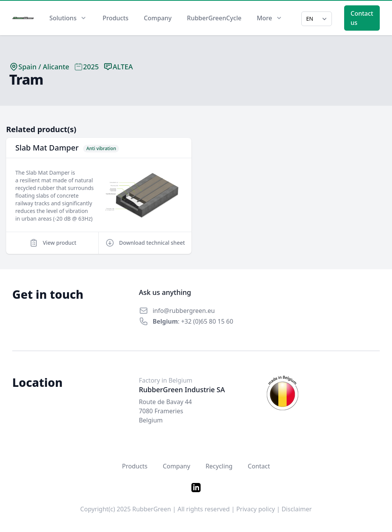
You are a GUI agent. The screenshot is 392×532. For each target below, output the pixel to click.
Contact (259, 466)
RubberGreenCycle (214, 18)
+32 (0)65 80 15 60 (207, 321)
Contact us (362, 18)
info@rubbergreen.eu (184, 311)
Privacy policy (256, 509)
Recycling (219, 466)
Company (158, 18)
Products (116, 18)
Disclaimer (296, 509)
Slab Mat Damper (47, 148)
